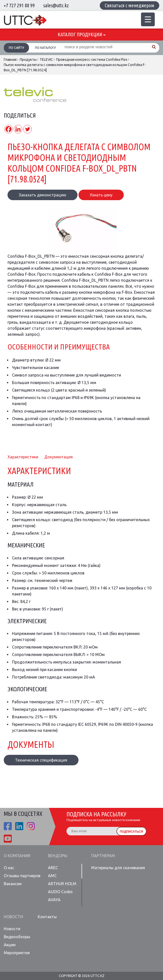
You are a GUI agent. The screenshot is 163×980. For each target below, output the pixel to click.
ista (31, 826)
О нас (9, 868)
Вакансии (13, 884)
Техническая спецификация (41, 760)
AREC (53, 868)
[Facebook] (8, 129)
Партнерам (103, 856)
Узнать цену (101, 195)
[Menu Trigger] (148, 19)
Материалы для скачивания (118, 868)
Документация (58, 457)
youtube (8, 839)
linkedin (19, 826)
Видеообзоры (17, 937)
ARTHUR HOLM (62, 884)
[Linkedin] (18, 129)
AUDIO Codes (60, 892)
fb (8, 826)
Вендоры (58, 856)
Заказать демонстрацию (42, 195)
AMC (52, 876)
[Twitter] (27, 129)
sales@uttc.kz (56, 5)
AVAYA (54, 900)
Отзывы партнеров (22, 876)
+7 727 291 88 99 (19, 5)
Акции (10, 945)
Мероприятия (17, 953)
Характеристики (23, 457)
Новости (13, 917)
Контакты (47, 917)
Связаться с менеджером (129, 5)
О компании (17, 856)
